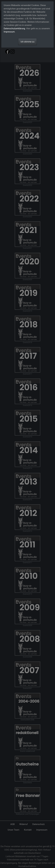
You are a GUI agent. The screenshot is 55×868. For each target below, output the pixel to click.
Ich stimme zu (28, 42)
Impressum (9, 32)
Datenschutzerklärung (14, 29)
